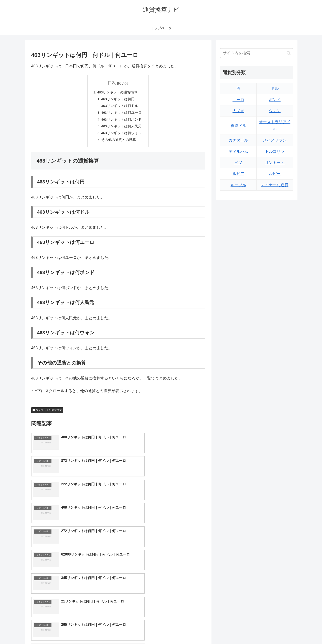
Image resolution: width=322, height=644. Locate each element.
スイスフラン (275, 140)
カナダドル (238, 140)
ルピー (275, 174)
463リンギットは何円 (118, 100)
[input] (257, 53)
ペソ (238, 163)
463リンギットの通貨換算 (117, 93)
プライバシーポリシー (278, 630)
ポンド (275, 100)
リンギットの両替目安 (47, 412)
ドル (275, 88)
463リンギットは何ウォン (121, 135)
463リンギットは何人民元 (121, 128)
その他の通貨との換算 (119, 142)
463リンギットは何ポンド (121, 121)
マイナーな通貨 (275, 185)
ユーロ (238, 100)
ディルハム (238, 151)
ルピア (238, 174)
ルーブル (238, 185)
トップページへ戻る (245, 630)
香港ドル (238, 126)
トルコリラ (275, 151)
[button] (289, 53)
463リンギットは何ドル (120, 107)
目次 (112, 83)
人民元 (238, 111)
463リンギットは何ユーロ (121, 114)
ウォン (275, 111)
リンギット (275, 163)
